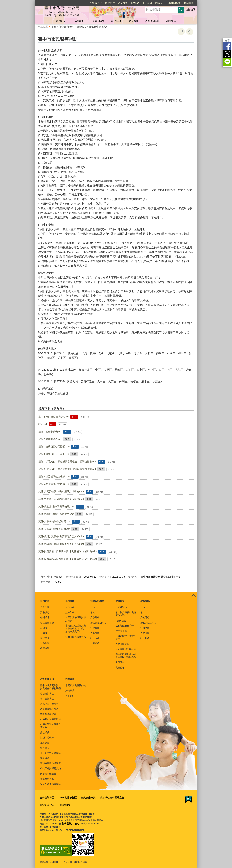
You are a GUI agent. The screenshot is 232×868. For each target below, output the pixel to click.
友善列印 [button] (181, 32)
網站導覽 (189, 3)
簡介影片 (110, 3)
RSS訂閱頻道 (173, 3)
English (135, 3)
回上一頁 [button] (190, 32)
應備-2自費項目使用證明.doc (54, 447)
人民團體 (95, 633)
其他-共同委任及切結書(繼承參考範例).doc (61, 491)
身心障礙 (95, 617)
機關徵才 (45, 617)
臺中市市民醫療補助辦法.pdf (54, 417)
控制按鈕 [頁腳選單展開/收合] (194, 596)
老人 (93, 612)
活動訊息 (45, 612)
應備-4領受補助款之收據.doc (54, 476)
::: (34, 1)
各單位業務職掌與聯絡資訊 (76, 619)
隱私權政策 (45, 804)
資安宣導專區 (46, 797)
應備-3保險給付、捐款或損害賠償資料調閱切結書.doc (67, 461)
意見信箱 (120, 668)
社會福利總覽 (97, 21)
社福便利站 (121, 607)
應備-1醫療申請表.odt (50, 439)
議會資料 (45, 758)
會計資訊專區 (47, 699)
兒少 (93, 607)
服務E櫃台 (121, 621)
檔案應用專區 (47, 779)
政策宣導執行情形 (49, 709)
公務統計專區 (47, 694)
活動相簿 (45, 643)
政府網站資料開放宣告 (104, 797)
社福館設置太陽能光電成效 (50, 726)
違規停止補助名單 (49, 704)
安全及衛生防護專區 (50, 784)
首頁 (54, 27)
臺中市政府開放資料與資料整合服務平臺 (50, 687)
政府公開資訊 (152, 21)
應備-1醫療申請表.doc (50, 432)
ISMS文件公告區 (64, 797)
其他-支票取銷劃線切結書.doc (55, 521)
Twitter (227, 54)
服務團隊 (79, 21)
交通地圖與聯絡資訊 (76, 637)
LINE (227, 62)
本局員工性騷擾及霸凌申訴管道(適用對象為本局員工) (76, 629)
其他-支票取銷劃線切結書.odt (54, 529)
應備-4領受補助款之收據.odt (54, 484)
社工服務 (95, 638)
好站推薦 (70, 690)
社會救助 (81, 27)
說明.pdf (43, 424)
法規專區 (45, 748)
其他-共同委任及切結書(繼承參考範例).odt (61, 499)
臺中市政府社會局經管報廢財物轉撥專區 (126, 656)
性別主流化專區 (48, 738)
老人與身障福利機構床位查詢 (126, 614)
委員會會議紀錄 (48, 714)
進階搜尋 (191, 10)
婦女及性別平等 (98, 623)
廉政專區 (45, 638)
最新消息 (45, 607)
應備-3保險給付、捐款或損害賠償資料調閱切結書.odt (67, 469)
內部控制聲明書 (48, 774)
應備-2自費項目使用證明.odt (54, 454)
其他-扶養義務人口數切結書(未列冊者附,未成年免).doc (68, 551)
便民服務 (116, 21)
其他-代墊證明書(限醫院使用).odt (56, 514)
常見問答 (123, 3)
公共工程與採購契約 (50, 768)
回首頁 (159, 3)
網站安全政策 (125, 797)
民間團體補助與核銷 (126, 649)
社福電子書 (121, 631)
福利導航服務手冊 (125, 626)
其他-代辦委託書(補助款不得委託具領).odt (61, 544)
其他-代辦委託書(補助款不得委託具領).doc (61, 536)
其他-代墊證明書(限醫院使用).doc (57, 506)
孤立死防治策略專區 (50, 753)
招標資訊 (45, 648)
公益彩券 (95, 643)
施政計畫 (45, 743)
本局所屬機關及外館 (76, 685)
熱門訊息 (61, 21)
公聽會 (44, 633)
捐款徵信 (45, 732)
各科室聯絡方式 (69, 822)
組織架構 (70, 612)
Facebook (227, 46)
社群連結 (70, 696)
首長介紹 (70, 607)
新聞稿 (44, 628)
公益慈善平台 (95, 3)
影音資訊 (134, 21)
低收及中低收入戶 (99, 27)
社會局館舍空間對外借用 (126, 637)
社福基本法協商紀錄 (50, 719)
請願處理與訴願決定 (50, 763)
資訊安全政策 (83, 797)
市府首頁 (147, 3)
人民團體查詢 (122, 644)
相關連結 (171, 21)
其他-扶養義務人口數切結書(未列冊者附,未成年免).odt (68, 559)
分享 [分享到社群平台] (227, 40)
